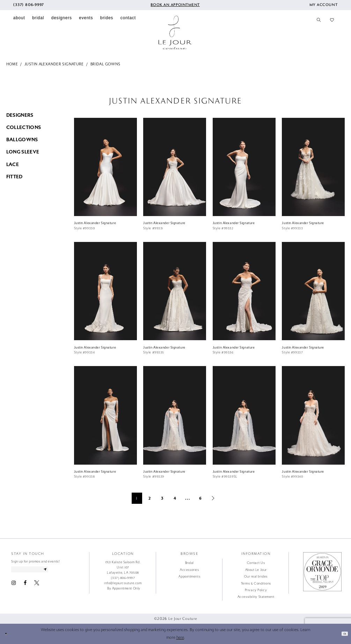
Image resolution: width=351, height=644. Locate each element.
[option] (105, 177)
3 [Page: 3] (162, 498)
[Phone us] (29, 5)
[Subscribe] (65, 571)
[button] (323, 5)
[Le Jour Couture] (175, 33)
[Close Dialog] (8, 634)
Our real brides (256, 577)
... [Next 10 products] (188, 498)
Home (12, 64)
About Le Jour (256, 570)
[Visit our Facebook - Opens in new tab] (25, 586)
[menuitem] (29, 5)
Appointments (189, 577)
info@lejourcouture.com (123, 583)
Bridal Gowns (105, 64)
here (180, 638)
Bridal (189, 563)
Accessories (189, 570)
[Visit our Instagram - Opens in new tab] (14, 586)
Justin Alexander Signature (54, 64)
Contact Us (256, 563)
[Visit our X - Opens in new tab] (37, 586)
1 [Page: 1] (137, 498)
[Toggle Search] (319, 20)
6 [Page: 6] (200, 498)
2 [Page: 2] (150, 498)
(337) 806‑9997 (123, 578)
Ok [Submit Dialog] (342, 634)
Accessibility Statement (256, 597)
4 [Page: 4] (175, 498)
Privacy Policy (256, 590)
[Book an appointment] (175, 5)
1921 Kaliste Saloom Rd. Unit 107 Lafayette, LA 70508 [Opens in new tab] (123, 567)
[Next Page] (213, 498)
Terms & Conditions (256, 584)
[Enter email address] (41, 571)
